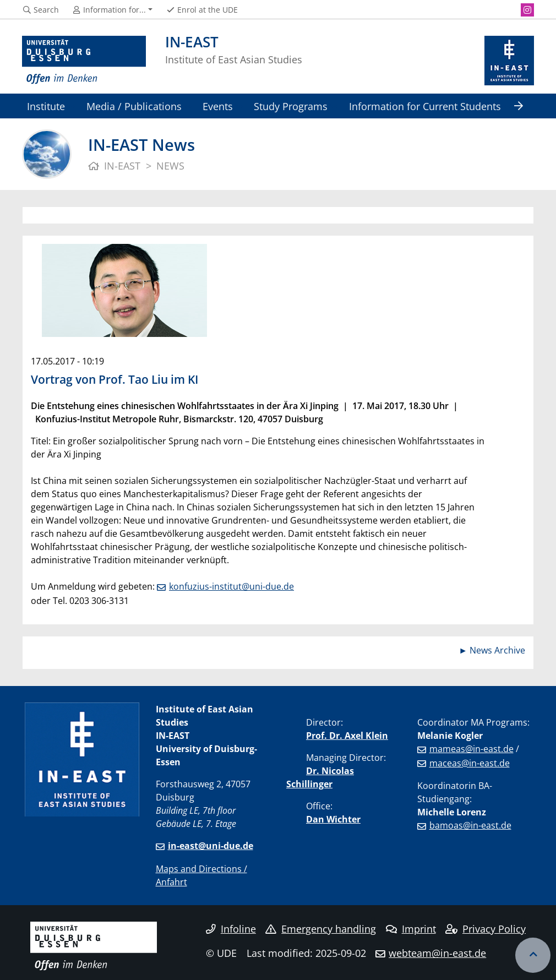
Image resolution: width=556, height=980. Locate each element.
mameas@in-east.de (471, 749)
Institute (46, 106)
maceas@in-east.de (470, 763)
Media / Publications (134, 106)
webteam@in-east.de (437, 953)
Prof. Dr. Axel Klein (347, 736)
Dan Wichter (333, 819)
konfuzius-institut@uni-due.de (231, 586)
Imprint (411, 929)
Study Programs (291, 106)
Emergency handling (321, 929)
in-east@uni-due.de (211, 846)
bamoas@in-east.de (470, 825)
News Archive (497, 650)
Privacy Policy (486, 929)
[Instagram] (527, 10)
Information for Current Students (425, 106)
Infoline (231, 929)
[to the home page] (84, 61)
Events (218, 106)
